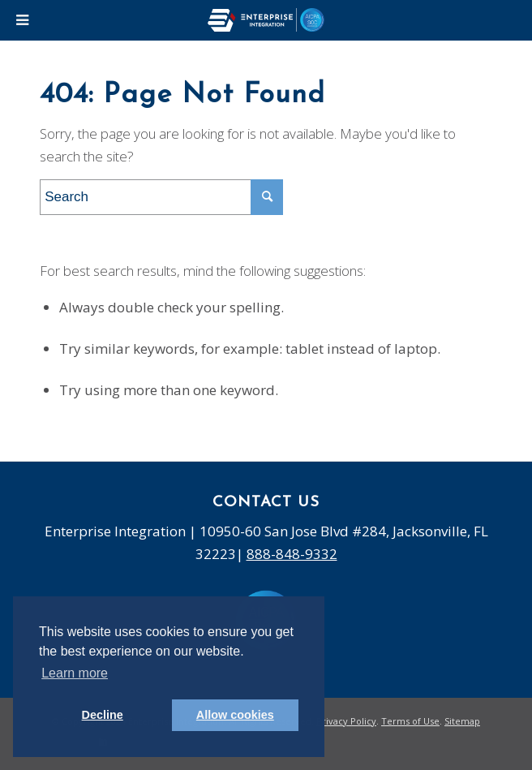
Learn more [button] (75, 673)
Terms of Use (410, 721)
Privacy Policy (346, 721)
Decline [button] (103, 715)
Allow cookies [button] (235, 715)
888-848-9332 (292, 554)
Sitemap (462, 721)
